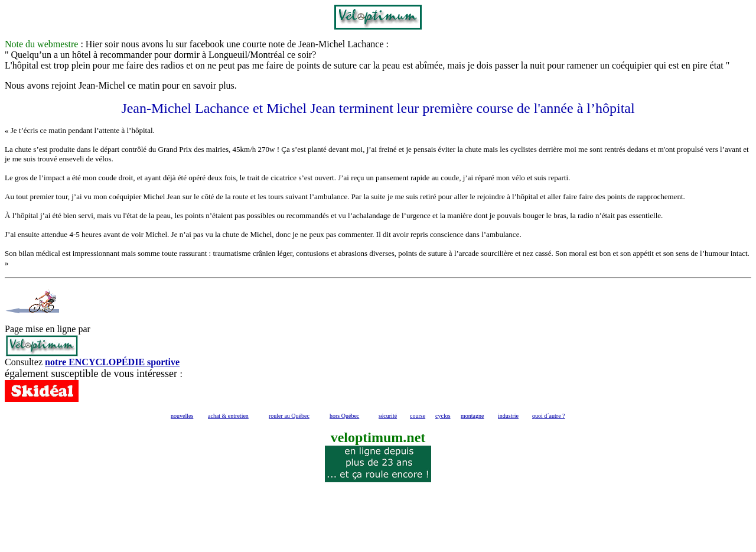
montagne (472, 416)
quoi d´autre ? (549, 416)
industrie (508, 416)
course (418, 416)
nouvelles (182, 416)
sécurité (388, 416)
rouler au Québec (289, 416)
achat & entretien (228, 416)
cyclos (443, 416)
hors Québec (344, 416)
